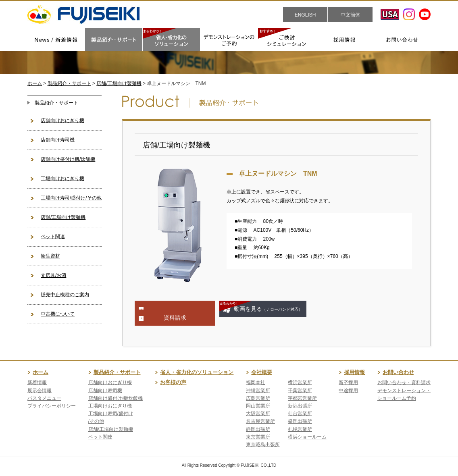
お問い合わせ (398, 372)
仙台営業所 (300, 414)
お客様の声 (173, 382)
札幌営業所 (300, 429)
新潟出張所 (300, 406)
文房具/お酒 (53, 275)
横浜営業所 (300, 382)
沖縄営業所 (258, 391)
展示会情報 (40, 391)
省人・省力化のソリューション (197, 372)
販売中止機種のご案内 (65, 295)
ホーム (35, 83)
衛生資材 (50, 256)
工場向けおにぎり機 (62, 179)
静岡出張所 (258, 429)
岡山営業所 (258, 406)
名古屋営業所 (260, 421)
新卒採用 (348, 382)
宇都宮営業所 (302, 398)
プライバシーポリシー (52, 406)
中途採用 (348, 391)
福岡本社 (256, 382)
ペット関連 (53, 237)
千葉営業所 (300, 391)
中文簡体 (350, 15)
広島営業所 (258, 398)
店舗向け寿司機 (58, 140)
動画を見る (268, 309)
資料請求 (175, 318)
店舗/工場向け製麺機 (119, 83)
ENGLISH (305, 15)
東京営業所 (258, 437)
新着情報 (37, 382)
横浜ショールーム (307, 437)
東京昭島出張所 (263, 445)
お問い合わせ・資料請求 (404, 382)
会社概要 (262, 372)
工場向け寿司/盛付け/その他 (71, 198)
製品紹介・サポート (69, 83)
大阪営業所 (258, 414)
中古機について (58, 314)
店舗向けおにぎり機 (62, 121)
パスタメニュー (44, 398)
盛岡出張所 (300, 421)
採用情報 (354, 372)
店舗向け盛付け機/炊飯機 (68, 159)
